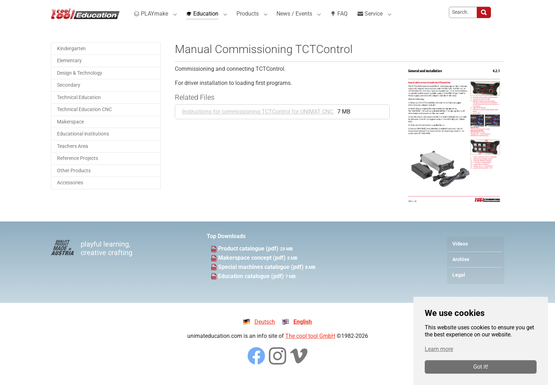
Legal (459, 286)
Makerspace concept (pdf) (253, 269)
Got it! (481, 367)
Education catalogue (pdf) (252, 287)
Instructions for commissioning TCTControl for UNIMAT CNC (258, 123)
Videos (460, 255)
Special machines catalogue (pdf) (262, 278)
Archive (461, 271)
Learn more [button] (439, 349)
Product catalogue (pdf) (249, 260)
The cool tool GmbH (310, 347)
